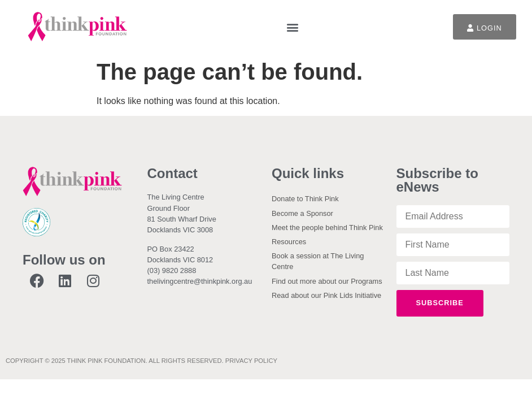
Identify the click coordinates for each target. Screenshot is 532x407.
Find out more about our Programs (327, 281)
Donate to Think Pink (305, 199)
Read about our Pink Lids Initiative (326, 295)
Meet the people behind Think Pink (327, 228)
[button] (292, 27)
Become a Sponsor (302, 213)
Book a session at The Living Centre (318, 261)
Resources (289, 242)
